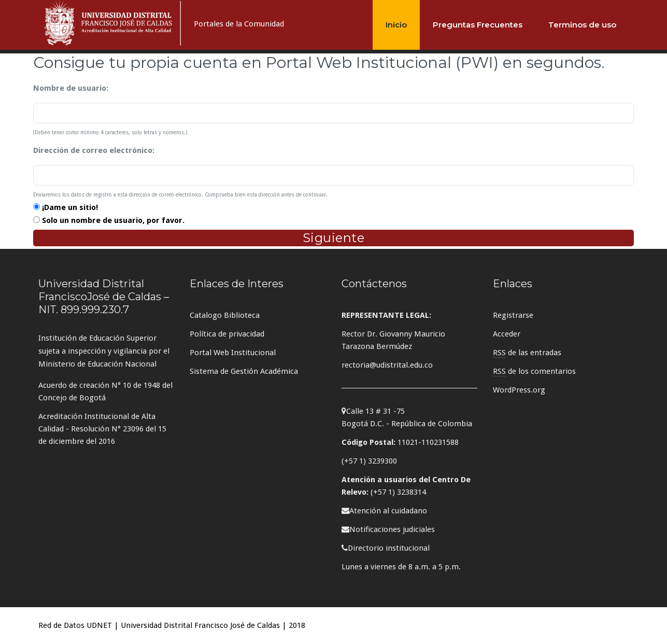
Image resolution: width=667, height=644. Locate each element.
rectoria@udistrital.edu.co (387, 365)
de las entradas (527, 353)
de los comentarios (534, 372)
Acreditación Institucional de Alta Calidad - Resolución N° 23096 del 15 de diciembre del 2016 (102, 429)
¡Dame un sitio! (70, 207)
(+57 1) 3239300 (369, 461)
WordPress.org (519, 390)
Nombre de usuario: (71, 88)
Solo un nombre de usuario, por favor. (113, 220)
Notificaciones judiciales (388, 529)
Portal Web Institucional (233, 353)
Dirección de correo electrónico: (94, 150)
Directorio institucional (386, 548)
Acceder (507, 334)
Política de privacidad (227, 334)
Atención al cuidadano (384, 511)
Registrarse (513, 315)
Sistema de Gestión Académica (244, 371)
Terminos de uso (582, 25)
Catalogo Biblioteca (225, 315)
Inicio (396, 25)
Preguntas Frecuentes (478, 25)
